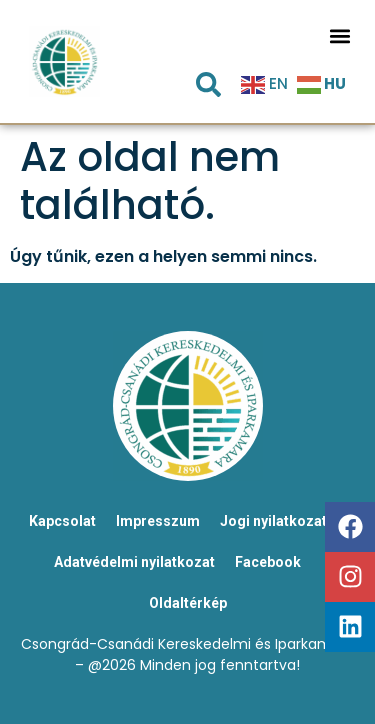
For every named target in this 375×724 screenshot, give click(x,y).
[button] (339, 35)
